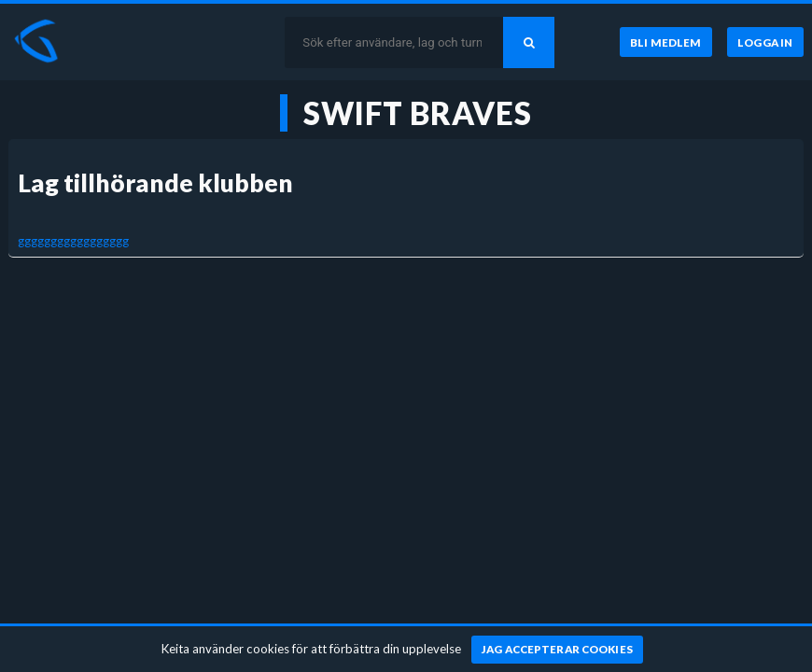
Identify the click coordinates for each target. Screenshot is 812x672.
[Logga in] (765, 42)
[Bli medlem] (666, 42)
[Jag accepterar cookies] (558, 650)
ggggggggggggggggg (73, 241)
